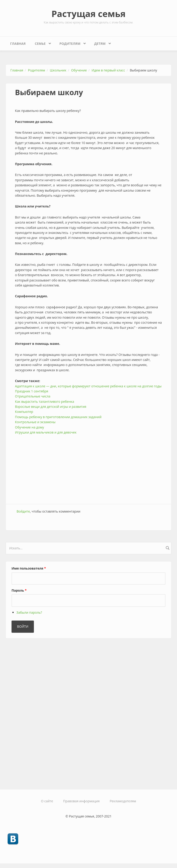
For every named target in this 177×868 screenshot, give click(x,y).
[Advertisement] (88, 467)
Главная (18, 44)
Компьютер (24, 412)
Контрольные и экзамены (35, 422)
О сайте (47, 801)
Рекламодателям (123, 801)
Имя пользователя (29, 568)
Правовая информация (81, 801)
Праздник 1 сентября (32, 391)
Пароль (19, 590)
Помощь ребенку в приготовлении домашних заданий (58, 417)
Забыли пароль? (29, 612)
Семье (41, 42)
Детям (101, 42)
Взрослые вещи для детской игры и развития (51, 407)
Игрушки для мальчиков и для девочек (46, 432)
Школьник (58, 70)
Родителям (71, 42)
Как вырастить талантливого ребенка (45, 401)
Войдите (23, 511)
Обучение (79, 70)
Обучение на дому (29, 427)
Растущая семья (88, 14)
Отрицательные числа (33, 396)
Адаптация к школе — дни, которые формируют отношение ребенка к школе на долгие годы (88, 386)
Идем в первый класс (108, 70)
